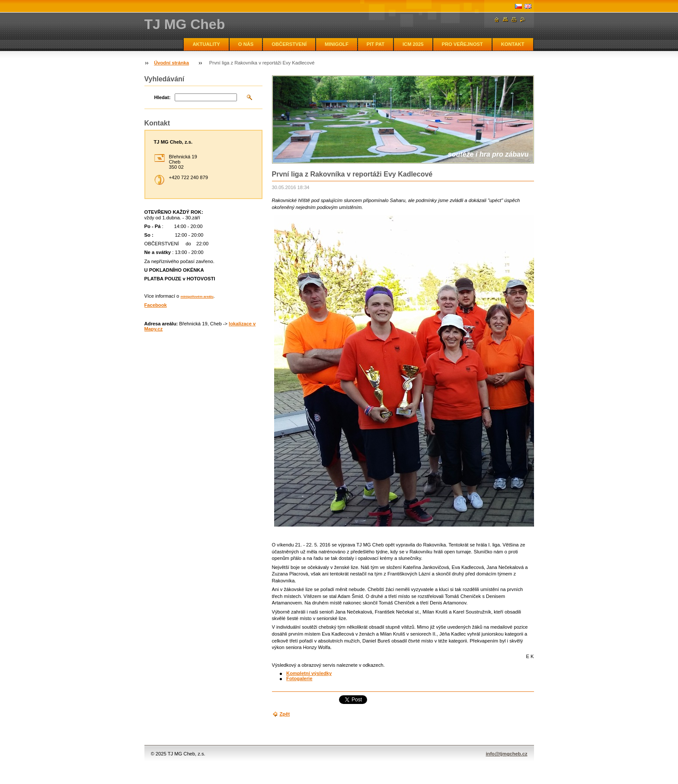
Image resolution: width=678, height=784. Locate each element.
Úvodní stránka (171, 63)
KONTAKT (513, 44)
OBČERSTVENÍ (289, 44)
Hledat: (163, 97)
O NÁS (246, 44)
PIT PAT (376, 44)
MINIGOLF (337, 44)
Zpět (285, 714)
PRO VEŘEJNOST (462, 44)
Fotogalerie (299, 678)
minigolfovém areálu (197, 297)
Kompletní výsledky (309, 673)
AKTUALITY (206, 44)
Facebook (156, 305)
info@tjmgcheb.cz (506, 754)
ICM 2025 (413, 44)
